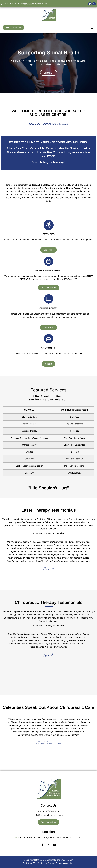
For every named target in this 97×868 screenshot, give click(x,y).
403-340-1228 (60, 124)
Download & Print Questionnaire (48, 533)
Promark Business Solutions (61, 863)
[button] (92, 27)
